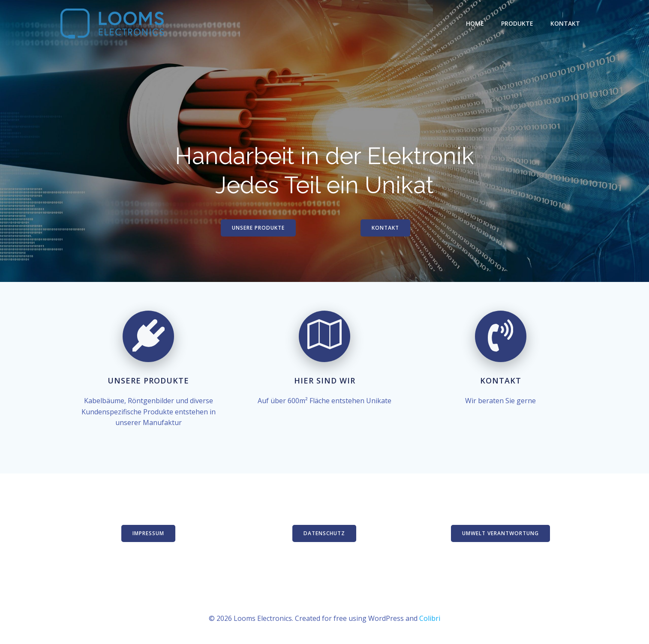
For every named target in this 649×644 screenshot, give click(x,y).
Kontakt (565, 23)
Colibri (430, 618)
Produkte (517, 23)
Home (475, 23)
